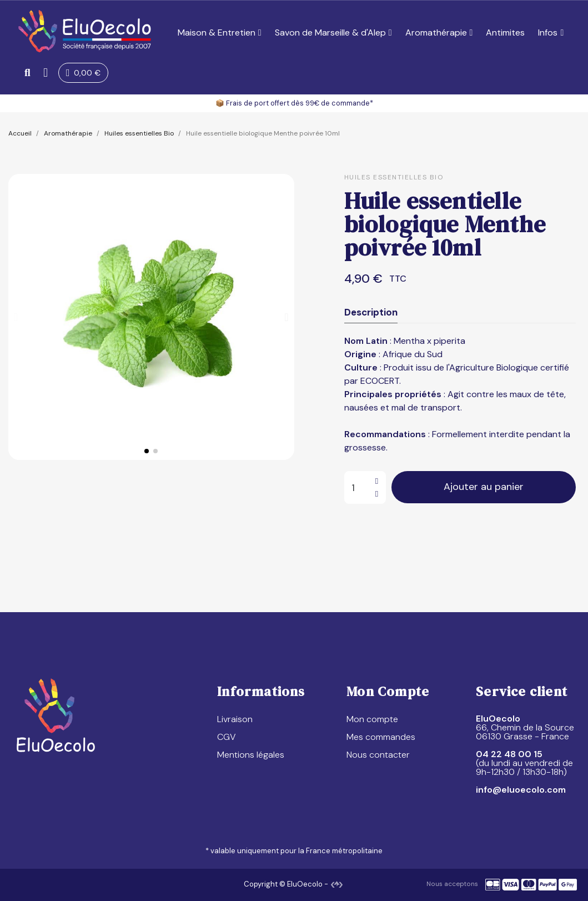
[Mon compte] (47, 73)
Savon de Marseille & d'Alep (333, 33)
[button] (27, 72)
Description (371, 312)
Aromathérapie (439, 33)
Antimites (505, 32)
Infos (551, 33)
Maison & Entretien (220, 33)
